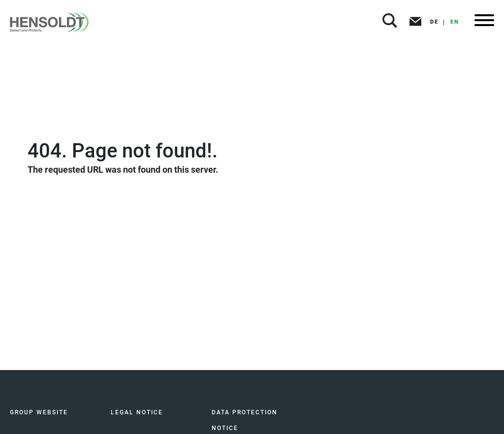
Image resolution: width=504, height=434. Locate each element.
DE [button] (434, 22)
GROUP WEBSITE (39, 412)
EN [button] (455, 22)
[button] (390, 22)
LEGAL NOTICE (137, 412)
